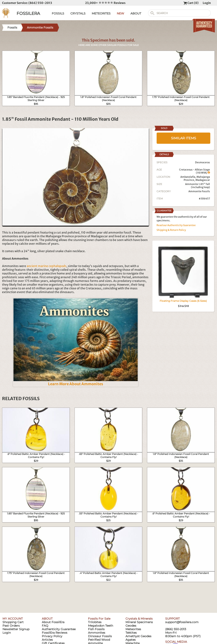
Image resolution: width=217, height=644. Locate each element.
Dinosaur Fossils (100, 636)
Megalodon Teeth (101, 626)
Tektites (131, 633)
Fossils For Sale (99, 619)
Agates (131, 640)
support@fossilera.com (182, 622)
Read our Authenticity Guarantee (176, 225)
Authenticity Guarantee (59, 629)
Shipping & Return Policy (171, 230)
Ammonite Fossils (199, 191)
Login (207, 3)
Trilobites (95, 622)
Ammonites (97, 633)
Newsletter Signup (16, 629)
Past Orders (11, 626)
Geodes (131, 626)
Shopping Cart (13, 622)
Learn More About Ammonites (76, 384)
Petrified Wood (99, 640)
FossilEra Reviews (55, 633)
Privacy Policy (52, 636)
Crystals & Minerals (139, 619)
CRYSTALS (78, 13)
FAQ (45, 626)
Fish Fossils (96, 629)
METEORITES (101, 13)
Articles (47, 640)
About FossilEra (53, 622)
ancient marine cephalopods (47, 266)
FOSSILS (58, 13)
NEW (121, 13)
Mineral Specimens (139, 622)
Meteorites (133, 629)
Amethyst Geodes (138, 636)
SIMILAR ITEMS (184, 138)
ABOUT (136, 13)
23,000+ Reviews (105, 3)
